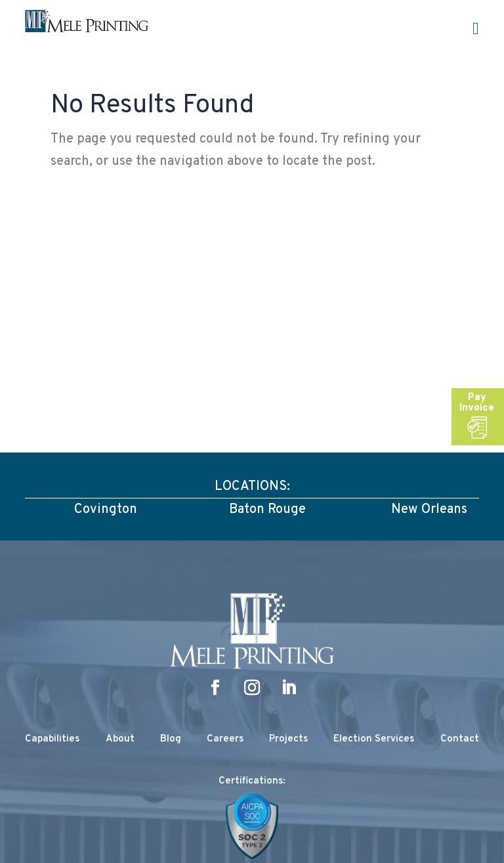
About (120, 739)
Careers (225, 739)
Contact (460, 739)
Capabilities (52, 739)
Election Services (374, 739)
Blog (171, 739)
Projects (288, 739)
